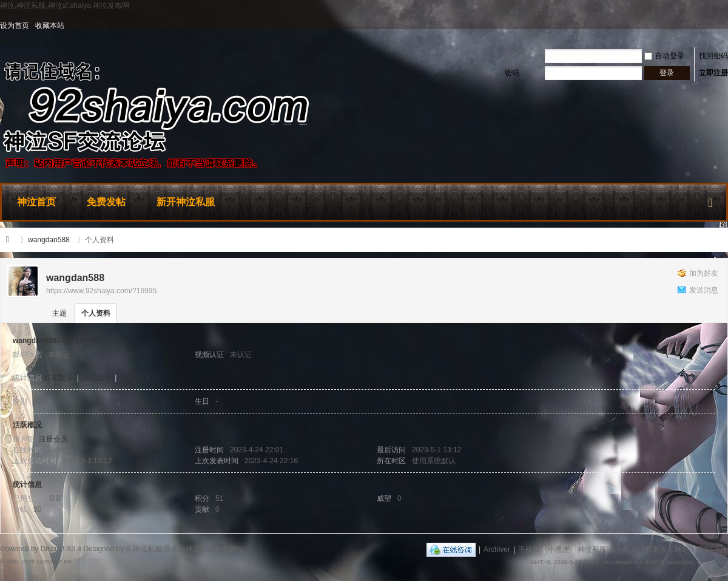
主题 (59, 313)
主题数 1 (136, 378)
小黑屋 (559, 549)
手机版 (529, 549)
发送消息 (704, 290)
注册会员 (53, 439)
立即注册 (713, 73)
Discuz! (52, 549)
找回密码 (713, 56)
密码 (512, 73)
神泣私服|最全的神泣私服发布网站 (11, 240)
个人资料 (96, 313)
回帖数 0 (96, 378)
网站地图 (713, 549)
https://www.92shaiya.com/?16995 (101, 291)
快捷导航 (710, 200)
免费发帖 (106, 202)
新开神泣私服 (186, 202)
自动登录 (664, 56)
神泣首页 (36, 202)
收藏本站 (50, 25)
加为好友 (704, 273)
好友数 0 (58, 378)
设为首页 (15, 25)
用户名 (515, 56)
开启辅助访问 (725, 25)
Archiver (497, 549)
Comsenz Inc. (55, 561)
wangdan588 (49, 240)
